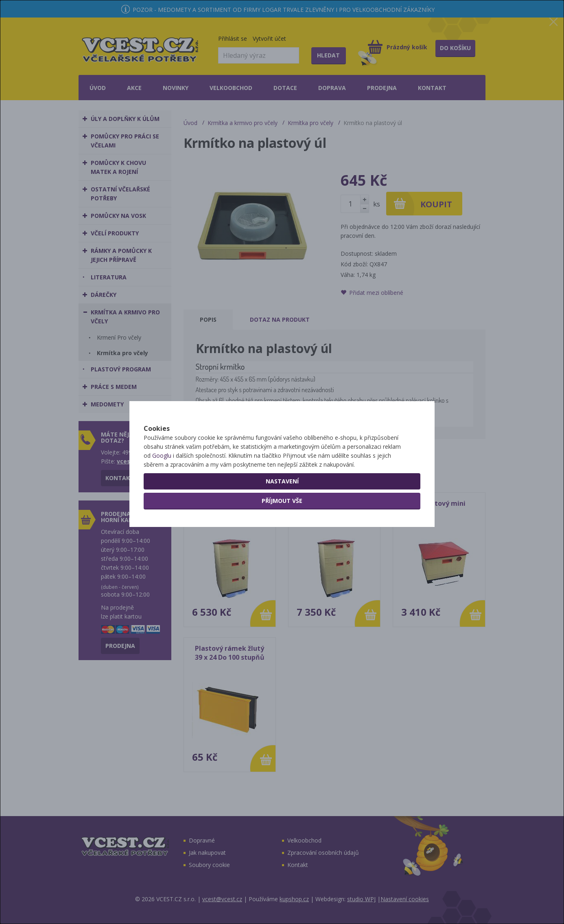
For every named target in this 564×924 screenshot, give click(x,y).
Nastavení (282, 510)
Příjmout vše (282, 529)
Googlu (162, 484)
